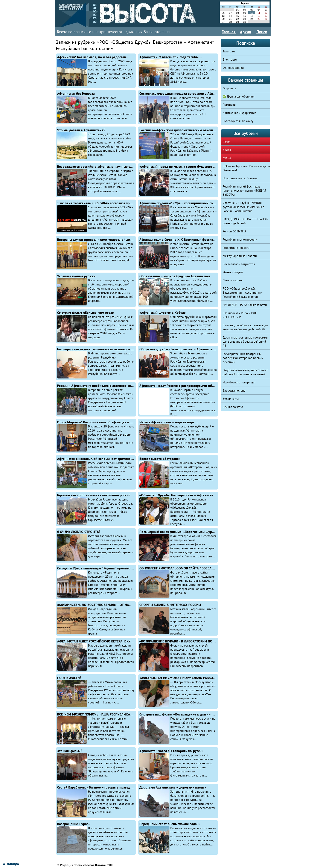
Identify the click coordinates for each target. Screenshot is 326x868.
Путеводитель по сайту (238, 121)
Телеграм (229, 51)
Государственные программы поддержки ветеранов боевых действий (243, 358)
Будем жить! (231, 399)
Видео (227, 150)
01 (238, 10)
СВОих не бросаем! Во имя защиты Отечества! (246, 168)
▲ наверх (11, 863)
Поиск (262, 32)
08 (238, 13)
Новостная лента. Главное (240, 178)
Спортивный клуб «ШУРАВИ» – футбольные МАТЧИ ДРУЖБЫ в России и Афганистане (244, 207)
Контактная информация (240, 113)
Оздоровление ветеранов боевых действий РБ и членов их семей (245, 372)
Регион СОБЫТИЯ (235, 231)
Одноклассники (233, 68)
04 (259, 10)
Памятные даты (233, 280)
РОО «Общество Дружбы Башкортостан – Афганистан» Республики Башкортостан (243, 293)
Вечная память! (233, 407)
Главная (229, 32)
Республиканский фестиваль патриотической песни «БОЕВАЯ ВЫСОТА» (244, 191)
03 (252, 10)
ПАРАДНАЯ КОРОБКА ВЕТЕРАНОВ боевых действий (245, 221)
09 (245, 13)
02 (245, 10)
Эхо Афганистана (234, 391)
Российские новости (236, 248)
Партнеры (229, 105)
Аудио (227, 158)
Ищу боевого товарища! (239, 382)
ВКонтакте (230, 59)
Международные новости (240, 256)
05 (266, 10)
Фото (226, 142)
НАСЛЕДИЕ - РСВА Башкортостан (245, 305)
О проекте (230, 88)
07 (230, 13)
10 (252, 13)
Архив (245, 32)
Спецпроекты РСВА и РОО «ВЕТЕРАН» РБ (240, 315)
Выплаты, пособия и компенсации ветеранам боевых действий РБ (245, 327)
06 (223, 13)
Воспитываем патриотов (239, 264)
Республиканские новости (240, 240)
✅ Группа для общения (239, 96)
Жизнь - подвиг (233, 272)
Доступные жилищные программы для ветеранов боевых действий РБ (245, 342)
